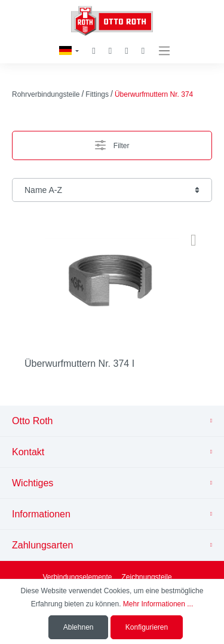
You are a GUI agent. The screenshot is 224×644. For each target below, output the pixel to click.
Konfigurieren (147, 627)
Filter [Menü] (112, 142)
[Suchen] (93, 51)
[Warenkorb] (143, 51)
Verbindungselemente (77, 577)
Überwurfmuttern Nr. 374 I (79, 364)
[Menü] (164, 51)
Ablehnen (79, 627)
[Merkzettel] (110, 51)
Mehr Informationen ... (158, 604)
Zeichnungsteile (147, 577)
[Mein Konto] (126, 51)
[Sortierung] (112, 190)
